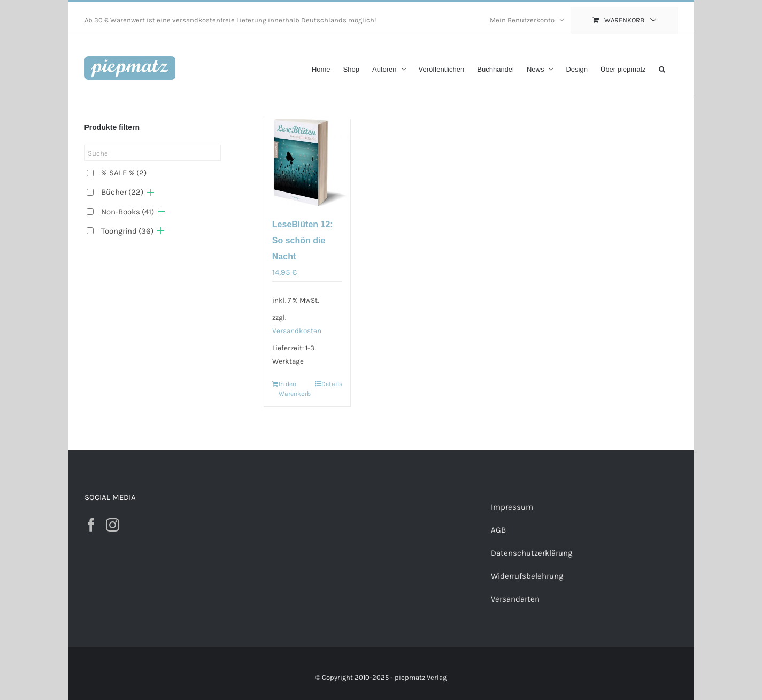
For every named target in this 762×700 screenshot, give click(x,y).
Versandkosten (297, 331)
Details (332, 384)
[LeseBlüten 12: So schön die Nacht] (307, 163)
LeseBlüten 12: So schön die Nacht (303, 240)
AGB (498, 530)
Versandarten (515, 599)
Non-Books (128, 212)
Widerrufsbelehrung (527, 576)
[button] (662, 68)
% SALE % (124, 173)
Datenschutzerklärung (532, 553)
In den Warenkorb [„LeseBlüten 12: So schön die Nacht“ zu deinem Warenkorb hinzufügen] (293, 389)
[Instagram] (113, 525)
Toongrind (127, 231)
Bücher (122, 192)
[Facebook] (91, 525)
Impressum (512, 507)
